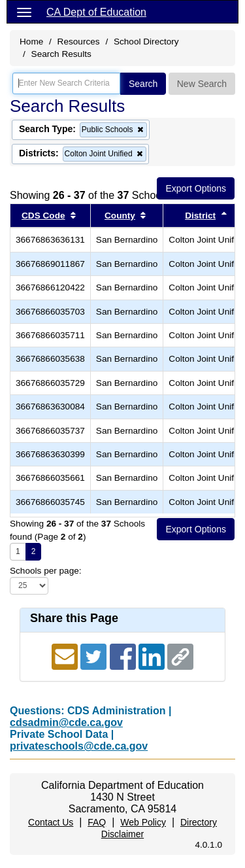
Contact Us (51, 822)
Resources (79, 42)
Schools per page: (46, 571)
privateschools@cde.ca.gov (79, 746)
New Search (202, 84)
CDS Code (43, 216)
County (120, 216)
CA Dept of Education (96, 12)
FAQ (97, 822)
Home (31, 42)
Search (143, 84)
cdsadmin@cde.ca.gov (66, 722)
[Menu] (24, 12)
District (200, 216)
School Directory (146, 42)
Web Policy (143, 822)
